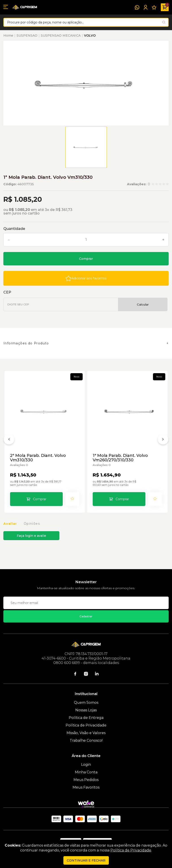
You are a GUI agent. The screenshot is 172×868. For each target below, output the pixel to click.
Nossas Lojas (86, 710)
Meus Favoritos (86, 787)
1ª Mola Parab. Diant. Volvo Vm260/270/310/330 (120, 458)
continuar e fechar (86, 860)
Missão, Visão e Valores (86, 733)
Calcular (143, 304)
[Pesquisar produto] (164, 22)
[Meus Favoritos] (154, 7)
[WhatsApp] (137, 7)
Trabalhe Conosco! (86, 740)
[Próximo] (163, 440)
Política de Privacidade (86, 725)
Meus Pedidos (86, 780)
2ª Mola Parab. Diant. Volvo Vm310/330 (38, 458)
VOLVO (90, 35)
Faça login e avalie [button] (31, 536)
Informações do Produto (26, 343)
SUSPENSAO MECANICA (61, 35)
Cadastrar (86, 616)
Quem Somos (86, 703)
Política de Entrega (86, 718)
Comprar (86, 259)
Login (86, 765)
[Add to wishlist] (86, 278)
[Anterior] (9, 440)
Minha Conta (86, 772)
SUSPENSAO (27, 35)
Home (8, 35)
